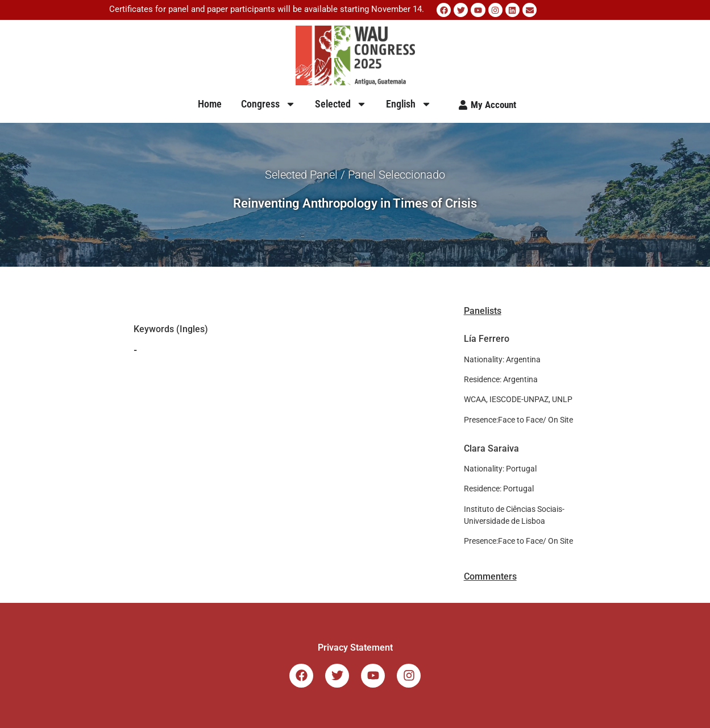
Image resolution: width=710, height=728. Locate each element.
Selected (341, 104)
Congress (268, 104)
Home (210, 104)
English (409, 104)
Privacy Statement (355, 648)
